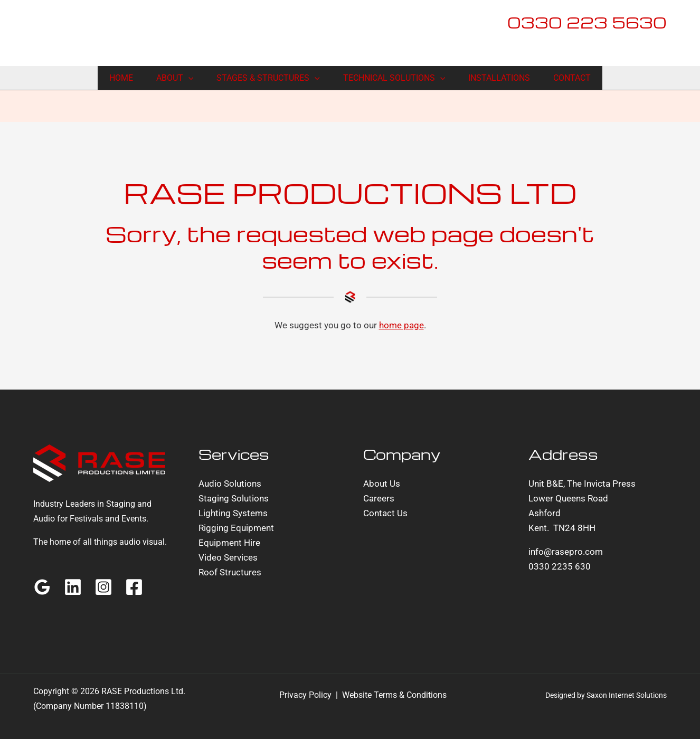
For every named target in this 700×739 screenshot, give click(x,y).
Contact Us (385, 513)
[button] (188, 78)
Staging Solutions (234, 498)
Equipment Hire (229, 543)
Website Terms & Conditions (394, 695)
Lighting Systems (233, 513)
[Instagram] (103, 587)
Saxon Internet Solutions (627, 695)
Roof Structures (230, 572)
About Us (382, 484)
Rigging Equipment (236, 528)
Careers (379, 498)
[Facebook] (134, 587)
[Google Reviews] (42, 587)
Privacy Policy (305, 695)
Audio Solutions (230, 484)
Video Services (228, 557)
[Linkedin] (73, 587)
